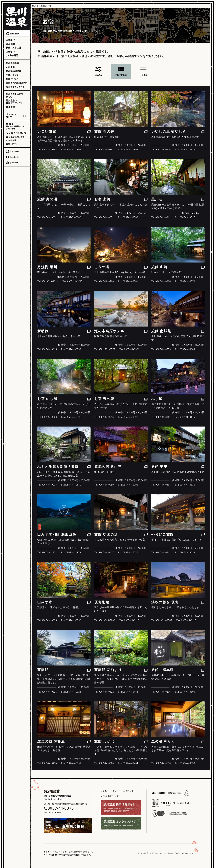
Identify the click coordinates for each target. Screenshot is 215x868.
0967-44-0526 (130, 552)
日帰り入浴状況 (13, 48)
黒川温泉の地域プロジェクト (14, 102)
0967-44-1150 (73, 552)
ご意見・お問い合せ (17, 137)
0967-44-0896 (130, 150)
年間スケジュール (14, 75)
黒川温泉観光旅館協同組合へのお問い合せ (15, 126)
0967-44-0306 (73, 417)
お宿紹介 (10, 40)
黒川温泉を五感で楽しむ (15, 95)
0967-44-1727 (75, 281)
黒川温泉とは (12, 63)
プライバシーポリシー (111, 791)
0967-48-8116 (187, 417)
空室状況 (10, 44)
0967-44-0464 (130, 763)
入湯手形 (10, 67)
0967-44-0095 (130, 485)
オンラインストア (11, 116)
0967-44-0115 (132, 620)
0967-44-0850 (73, 485)
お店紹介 (10, 52)
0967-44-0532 (73, 349)
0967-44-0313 (187, 552)
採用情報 (10, 107)
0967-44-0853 (187, 763)
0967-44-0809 (187, 692)
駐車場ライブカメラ (15, 87)
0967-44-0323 (73, 692)
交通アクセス (12, 79)
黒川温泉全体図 (14, 71)
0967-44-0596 (130, 417)
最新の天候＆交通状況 (17, 83)
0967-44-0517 (187, 217)
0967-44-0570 (187, 281)
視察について (11, 144)
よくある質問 (12, 56)
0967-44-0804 (187, 349)
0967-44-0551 (73, 763)
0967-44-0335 (187, 485)
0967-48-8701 (130, 281)
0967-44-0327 (187, 150)
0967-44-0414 (130, 692)
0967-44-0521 (132, 349)
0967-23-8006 (73, 217)
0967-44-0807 (73, 150)
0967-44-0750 (73, 620)
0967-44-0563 (130, 217)
